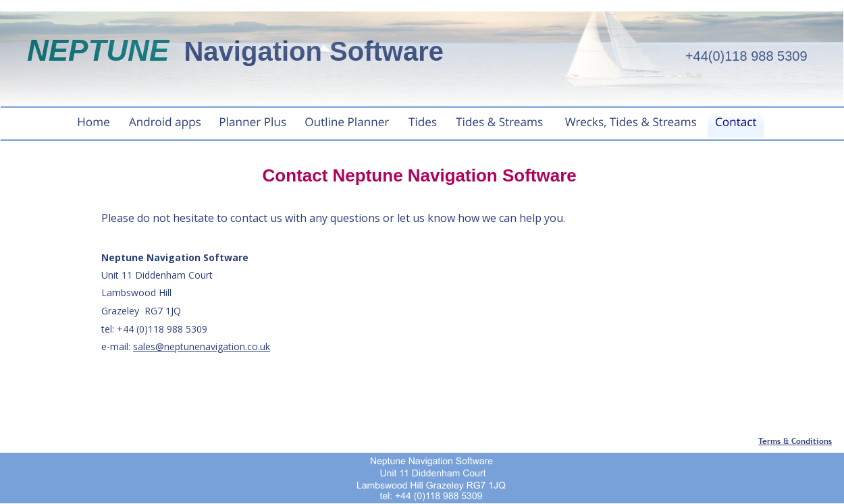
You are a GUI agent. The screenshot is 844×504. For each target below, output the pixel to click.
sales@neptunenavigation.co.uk (202, 346)
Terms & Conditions (795, 441)
